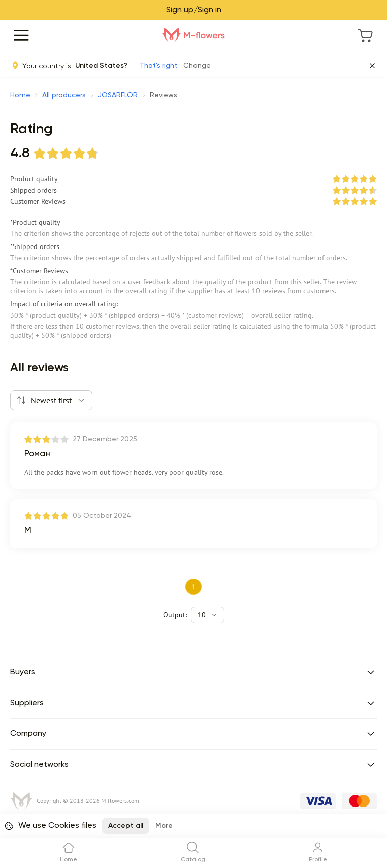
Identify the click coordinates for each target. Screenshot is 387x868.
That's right (158, 66)
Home (20, 95)
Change (197, 66)
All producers (64, 95)
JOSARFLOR (118, 95)
